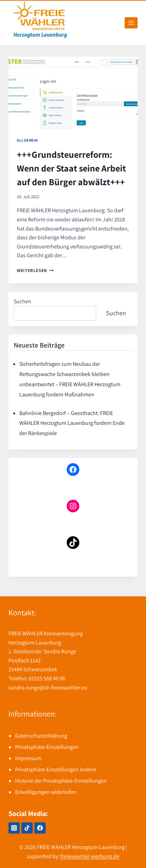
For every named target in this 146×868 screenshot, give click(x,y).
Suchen (22, 301)
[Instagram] (14, 828)
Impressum (28, 758)
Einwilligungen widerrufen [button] (46, 792)
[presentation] (73, 93)
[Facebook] (40, 828)
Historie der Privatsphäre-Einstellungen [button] (61, 781)
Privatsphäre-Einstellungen (47, 747)
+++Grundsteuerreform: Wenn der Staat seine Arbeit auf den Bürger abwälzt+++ (71, 168)
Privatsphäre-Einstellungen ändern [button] (56, 769)
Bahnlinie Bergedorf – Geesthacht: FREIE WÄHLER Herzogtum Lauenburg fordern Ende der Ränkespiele (72, 423)
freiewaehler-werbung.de (90, 856)
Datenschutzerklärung (41, 736)
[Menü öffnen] (131, 23)
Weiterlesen (35, 270)
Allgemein (27, 140)
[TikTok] (27, 828)
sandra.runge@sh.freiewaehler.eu (48, 688)
